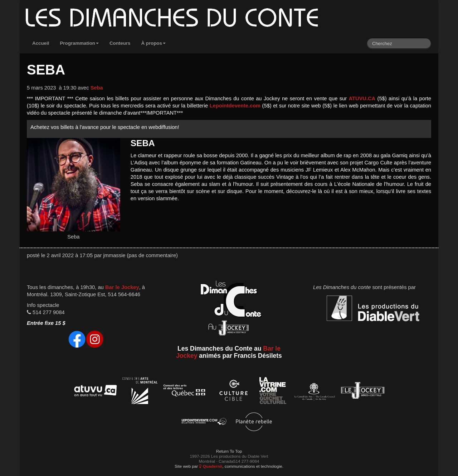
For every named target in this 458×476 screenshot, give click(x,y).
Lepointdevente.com (235, 106)
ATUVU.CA (362, 98)
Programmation (79, 43)
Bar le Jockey (122, 287)
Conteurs (120, 43)
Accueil (41, 43)
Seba (97, 88)
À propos (153, 43)
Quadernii (211, 466)
